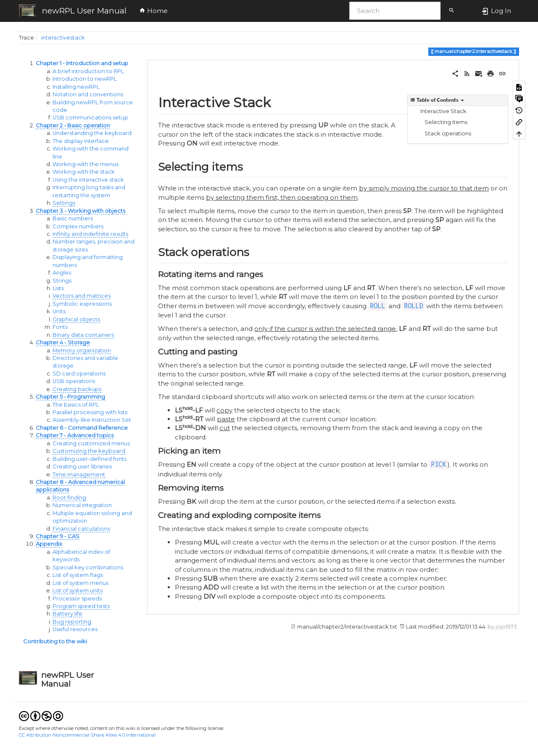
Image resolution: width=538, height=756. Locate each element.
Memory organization (82, 350)
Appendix (49, 544)
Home (153, 11)
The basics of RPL (76, 405)
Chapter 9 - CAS (58, 536)
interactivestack (63, 38)
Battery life (67, 614)
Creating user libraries (82, 467)
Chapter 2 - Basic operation (73, 126)
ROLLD (413, 306)
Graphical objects (76, 319)
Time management (79, 474)
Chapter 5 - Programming (70, 397)
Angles (62, 273)
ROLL (377, 306)
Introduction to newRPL (85, 79)
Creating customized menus (91, 443)
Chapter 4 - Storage (63, 342)
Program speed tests (81, 606)
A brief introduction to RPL (88, 71)
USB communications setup (90, 118)
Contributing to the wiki (55, 641)
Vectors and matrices (82, 296)
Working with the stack (84, 172)
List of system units (78, 591)
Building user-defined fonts (90, 459)
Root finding (69, 498)
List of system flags (78, 575)
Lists (58, 288)
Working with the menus (86, 164)
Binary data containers (83, 335)
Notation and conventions (88, 94)
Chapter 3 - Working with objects (80, 211)
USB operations (74, 381)
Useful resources (75, 629)
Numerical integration (82, 505)
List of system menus (80, 583)
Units (59, 311)
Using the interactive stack (88, 180)
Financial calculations (81, 529)
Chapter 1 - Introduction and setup (82, 63)
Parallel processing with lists (90, 412)
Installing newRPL (76, 87)
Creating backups (77, 389)
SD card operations (79, 374)
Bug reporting (72, 622)
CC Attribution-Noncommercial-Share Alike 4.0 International (87, 735)
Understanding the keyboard (92, 133)
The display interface (81, 141)
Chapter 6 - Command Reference (82, 428)
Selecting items (446, 122)
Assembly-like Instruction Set (92, 420)
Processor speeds (77, 599)
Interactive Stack (443, 111)
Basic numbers (73, 218)
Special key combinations (88, 567)
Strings (62, 281)
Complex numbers (78, 226)
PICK (438, 464)
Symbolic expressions (82, 304)
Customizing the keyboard (89, 451)
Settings (64, 203)
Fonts (60, 327)
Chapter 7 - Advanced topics (75, 435)
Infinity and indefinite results (90, 234)
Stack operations (448, 133)
